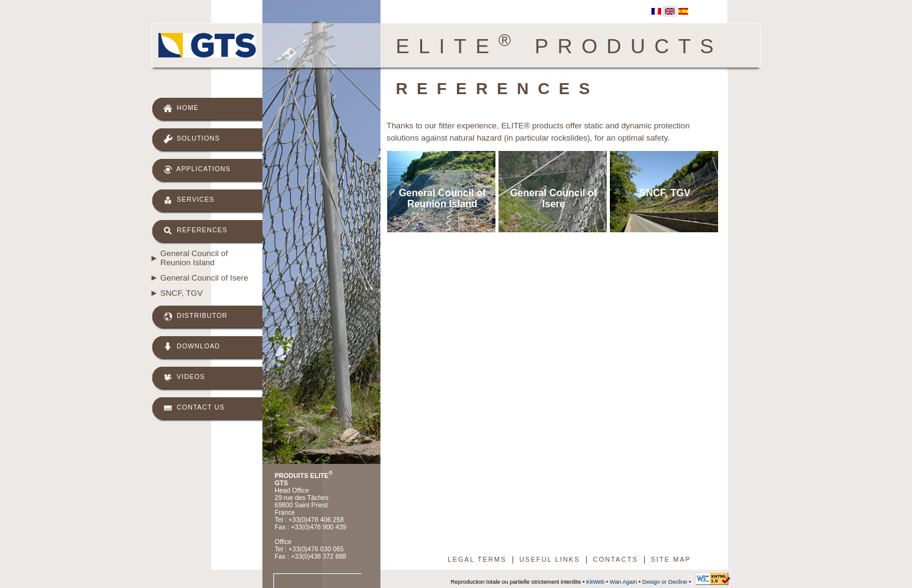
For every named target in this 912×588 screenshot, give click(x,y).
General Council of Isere (204, 278)
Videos (184, 377)
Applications (197, 170)
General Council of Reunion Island (194, 258)
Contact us (194, 408)
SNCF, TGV (181, 293)
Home (181, 108)
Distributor (195, 316)
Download (192, 347)
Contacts (615, 559)
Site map (671, 559)
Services (189, 200)
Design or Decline (665, 582)
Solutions (192, 139)
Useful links (550, 559)
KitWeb (595, 582)
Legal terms (477, 559)
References (195, 231)
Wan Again (624, 582)
